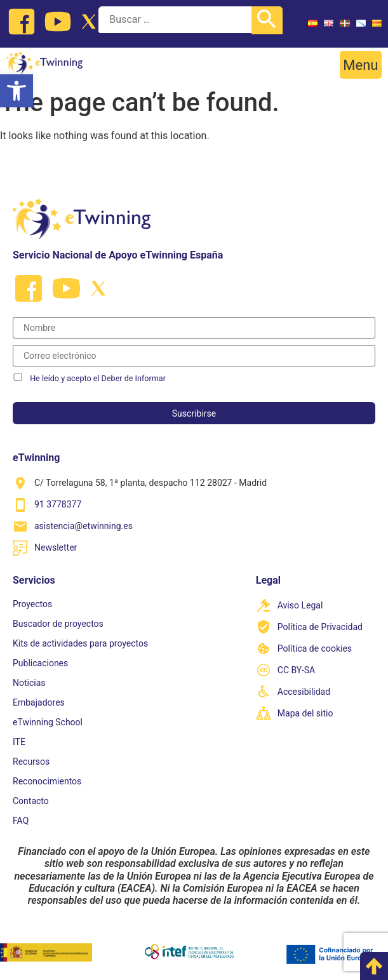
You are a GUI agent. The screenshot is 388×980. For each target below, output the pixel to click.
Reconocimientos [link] (47, 781)
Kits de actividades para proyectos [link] (80, 643)
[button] (361, 65)
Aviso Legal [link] (300, 605)
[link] (17, 91)
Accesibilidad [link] (304, 692)
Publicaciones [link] (40, 663)
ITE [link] (19, 742)
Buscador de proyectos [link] (58, 624)
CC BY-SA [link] (296, 670)
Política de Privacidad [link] (320, 627)
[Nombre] (194, 328)
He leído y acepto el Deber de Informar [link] (98, 378)
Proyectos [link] (32, 604)
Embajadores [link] (39, 702)
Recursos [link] (31, 762)
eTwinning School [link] (48, 722)
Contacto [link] (31, 801)
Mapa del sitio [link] (305, 713)
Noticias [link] (29, 683)
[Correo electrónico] (194, 356)
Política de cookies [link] (315, 648)
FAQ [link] (21, 821)
